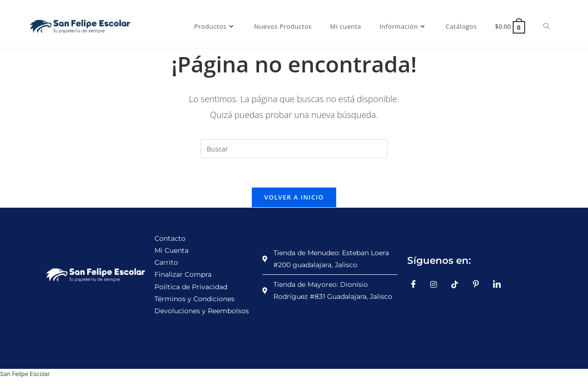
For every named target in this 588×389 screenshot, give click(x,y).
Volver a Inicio (294, 197)
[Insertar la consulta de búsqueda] (294, 149)
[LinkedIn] (500, 284)
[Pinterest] (479, 284)
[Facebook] (417, 284)
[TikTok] (459, 284)
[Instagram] (437, 284)
